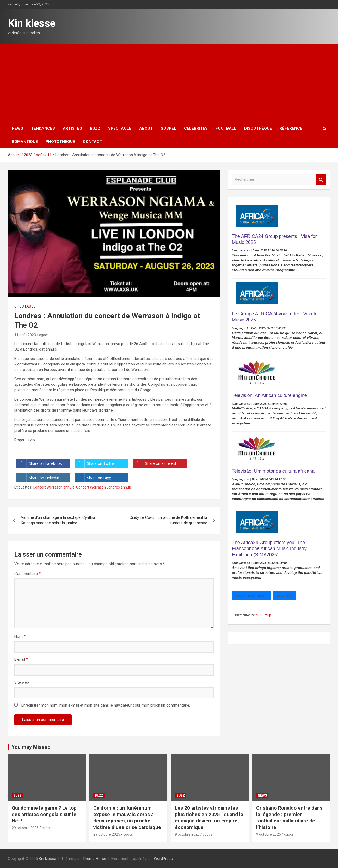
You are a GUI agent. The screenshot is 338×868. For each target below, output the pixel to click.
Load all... (285, 595)
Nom (20, 636)
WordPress (163, 859)
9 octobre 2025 (187, 834)
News (17, 128)
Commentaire (27, 574)
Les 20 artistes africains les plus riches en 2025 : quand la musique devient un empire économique (209, 818)
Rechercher (321, 180)
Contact (93, 142)
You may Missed (31, 747)
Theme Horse (94, 859)
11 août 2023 (25, 335)
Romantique (25, 142)
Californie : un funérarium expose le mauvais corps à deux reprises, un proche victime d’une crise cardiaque (127, 818)
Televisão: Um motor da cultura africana (273, 471)
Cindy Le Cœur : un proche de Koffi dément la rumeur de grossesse (168, 520)
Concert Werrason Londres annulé (104, 487)
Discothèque (258, 128)
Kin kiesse (32, 23)
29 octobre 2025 (25, 828)
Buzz (95, 128)
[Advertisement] (169, 83)
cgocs (44, 335)
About (146, 128)
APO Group (263, 615)
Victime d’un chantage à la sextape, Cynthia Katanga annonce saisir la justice (58, 520)
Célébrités (196, 128)
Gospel (168, 128)
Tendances (43, 128)
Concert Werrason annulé (54, 487)
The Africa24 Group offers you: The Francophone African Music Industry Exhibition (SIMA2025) (269, 549)
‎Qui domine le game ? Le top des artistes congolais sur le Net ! (44, 814)
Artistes (72, 128)
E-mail (21, 659)
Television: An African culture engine (269, 395)
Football (226, 128)
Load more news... (251, 595)
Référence (291, 128)
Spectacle (120, 128)
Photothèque (60, 142)
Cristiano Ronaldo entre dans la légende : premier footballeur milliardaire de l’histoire (289, 818)
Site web (22, 682)
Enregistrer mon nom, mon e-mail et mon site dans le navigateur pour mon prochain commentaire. (106, 705)
